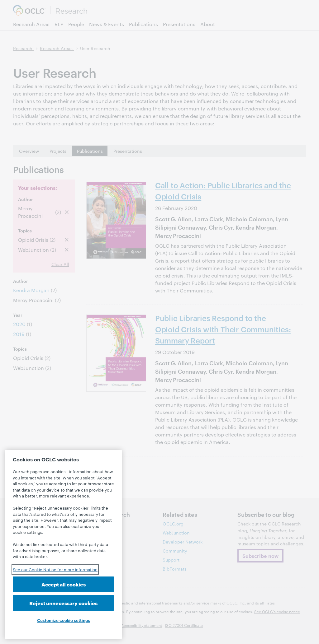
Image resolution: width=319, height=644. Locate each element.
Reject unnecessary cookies (63, 603)
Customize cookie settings (64, 620)
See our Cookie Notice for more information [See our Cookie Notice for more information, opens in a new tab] (55, 569)
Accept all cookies (64, 584)
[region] (63, 544)
